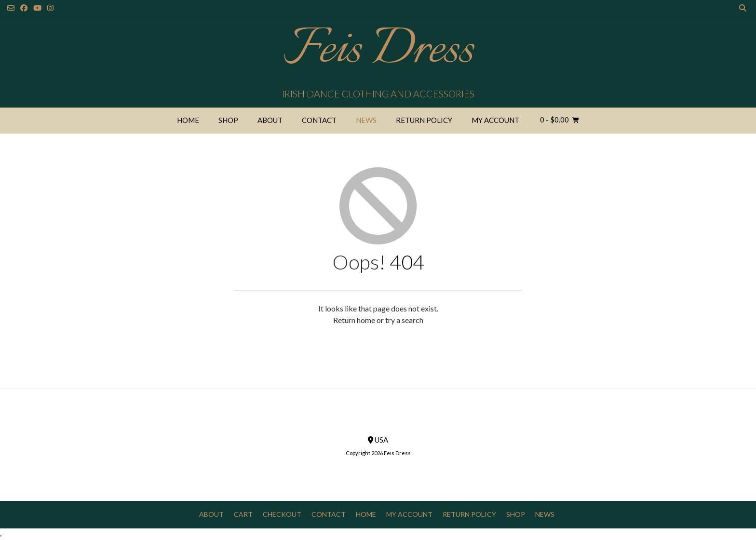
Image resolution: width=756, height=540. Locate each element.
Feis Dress (378, 51)
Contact (319, 120)
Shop (228, 120)
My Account (495, 120)
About (270, 120)
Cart (243, 514)
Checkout (282, 514)
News (366, 120)
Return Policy (424, 120)
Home (188, 120)
